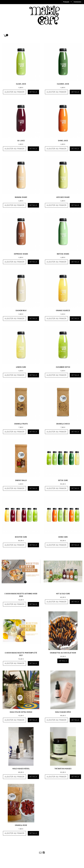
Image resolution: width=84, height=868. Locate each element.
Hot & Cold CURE (63, 594)
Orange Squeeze (63, 311)
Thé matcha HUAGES (63, 769)
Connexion (77, 2)
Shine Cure (63, 537)
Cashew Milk (21, 311)
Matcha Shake (63, 254)
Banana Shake (21, 197)
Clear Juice (21, 84)
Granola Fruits (21, 424)
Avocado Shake (63, 197)
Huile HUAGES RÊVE (63, 712)
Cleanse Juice (63, 84)
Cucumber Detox (63, 367)
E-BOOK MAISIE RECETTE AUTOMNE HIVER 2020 (21, 595)
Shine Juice (63, 141)
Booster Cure (21, 537)
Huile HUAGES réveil (21, 769)
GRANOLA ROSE (21, 825)
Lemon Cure (21, 367)
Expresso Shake (21, 254)
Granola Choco (63, 424)
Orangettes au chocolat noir (63, 653)
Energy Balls (21, 480)
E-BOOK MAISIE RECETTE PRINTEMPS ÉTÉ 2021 (21, 654)
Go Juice (21, 141)
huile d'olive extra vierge (21, 712)
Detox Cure (63, 480)
